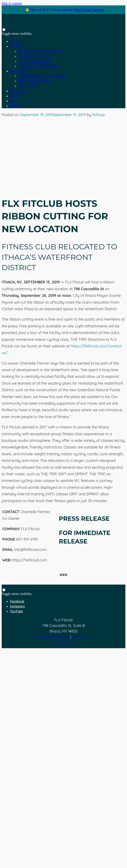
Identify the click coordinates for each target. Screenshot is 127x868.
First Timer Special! (35, 81)
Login (15, 96)
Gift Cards (28, 86)
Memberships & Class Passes (43, 76)
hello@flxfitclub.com (52, 637)
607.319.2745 (82, 637)
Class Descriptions (35, 61)
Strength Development (39, 66)
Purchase (18, 71)
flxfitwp (99, 115)
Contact (18, 106)
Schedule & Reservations (41, 51)
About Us (18, 91)
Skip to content (12, 3)
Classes (17, 46)
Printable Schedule (36, 56)
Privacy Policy (63, 643)
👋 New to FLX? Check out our (64, 10)
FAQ (13, 101)
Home (15, 41)
